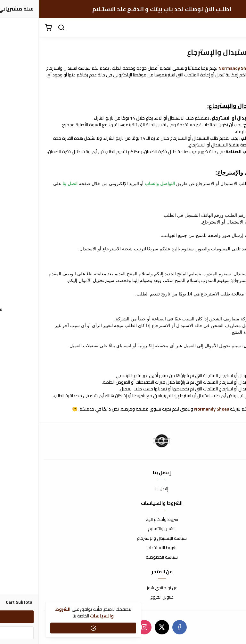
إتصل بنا (123, 489)
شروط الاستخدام (123, 548)
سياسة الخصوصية (123, 557)
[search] (22, 28)
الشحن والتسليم (123, 529)
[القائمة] (236, 28)
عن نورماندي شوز (123, 588)
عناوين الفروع (123, 597)
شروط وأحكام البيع (123, 520)
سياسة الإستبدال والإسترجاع (123, 538)
